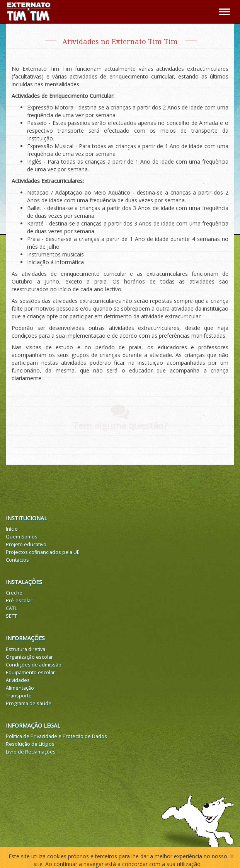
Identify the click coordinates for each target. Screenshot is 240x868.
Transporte (19, 696)
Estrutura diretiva (26, 649)
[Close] (232, 857)
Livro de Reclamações (31, 752)
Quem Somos (22, 537)
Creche (14, 593)
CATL (11, 608)
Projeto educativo (26, 544)
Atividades (18, 680)
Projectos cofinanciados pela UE (43, 552)
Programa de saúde (29, 703)
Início (12, 529)
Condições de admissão (34, 665)
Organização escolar (29, 657)
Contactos (17, 560)
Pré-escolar (19, 601)
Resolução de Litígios (30, 744)
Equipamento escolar (30, 672)
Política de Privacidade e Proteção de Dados (56, 736)
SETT (11, 616)
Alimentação (20, 688)
